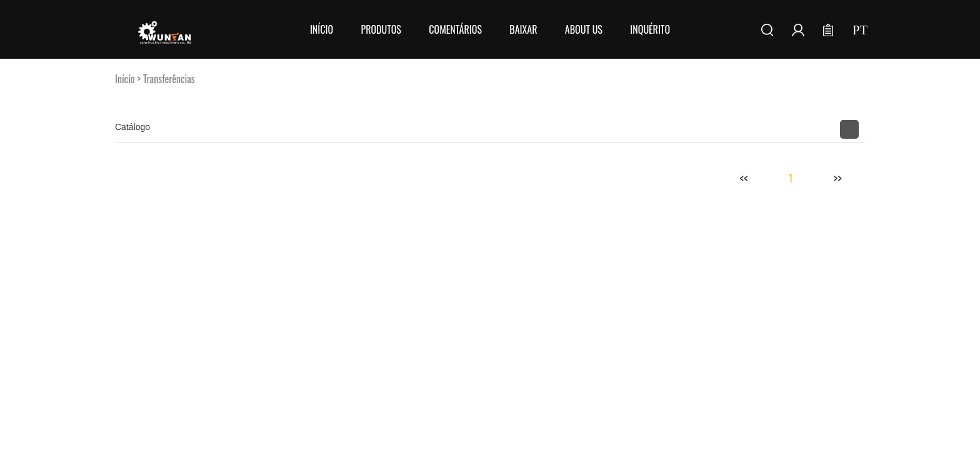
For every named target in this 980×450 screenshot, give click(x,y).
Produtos (381, 29)
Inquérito (650, 29)
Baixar (523, 29)
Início (322, 29)
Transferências (169, 79)
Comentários (455, 29)
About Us (584, 29)
